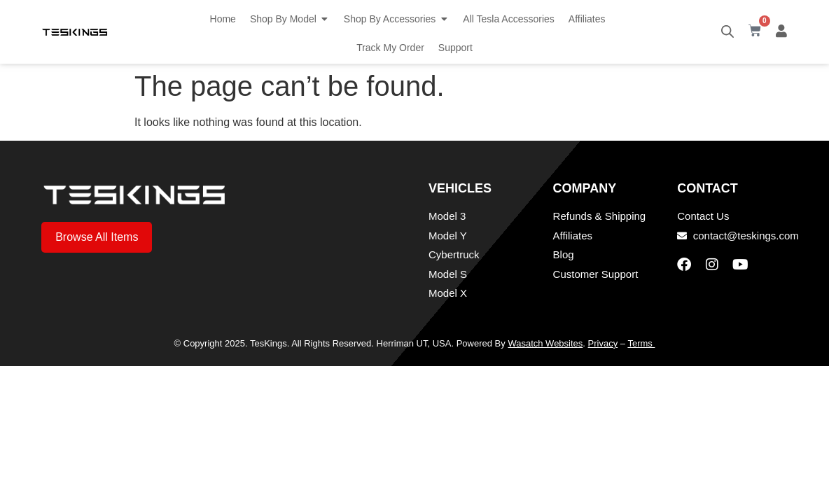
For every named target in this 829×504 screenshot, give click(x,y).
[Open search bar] (727, 31)
